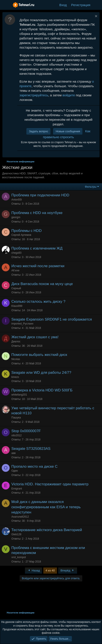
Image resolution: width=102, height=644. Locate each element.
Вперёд (68, 570)
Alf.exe (15, 270)
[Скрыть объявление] (96, 17)
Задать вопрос (39, 131)
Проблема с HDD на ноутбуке (37, 213)
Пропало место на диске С (34, 466)
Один (15, 471)
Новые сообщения (68, 131)
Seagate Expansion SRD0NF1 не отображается (52, 319)
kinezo (15, 377)
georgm (16, 217)
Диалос (16, 342)
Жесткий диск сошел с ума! (35, 337)
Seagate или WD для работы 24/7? (41, 373)
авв (13, 453)
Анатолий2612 (20, 517)
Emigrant (17, 489)
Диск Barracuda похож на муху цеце (42, 284)
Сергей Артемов (21, 235)
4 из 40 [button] (50, 570)
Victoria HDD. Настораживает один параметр (50, 484)
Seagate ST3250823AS (31, 449)
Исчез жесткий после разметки (38, 266)
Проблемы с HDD (26, 231)
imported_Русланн (22, 324)
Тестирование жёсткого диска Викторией (47, 530)
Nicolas (16, 359)
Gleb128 (16, 534)
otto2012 (17, 435)
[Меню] (6, 5)
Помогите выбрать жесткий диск (39, 355)
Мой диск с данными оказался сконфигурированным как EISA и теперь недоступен (46, 507)
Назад (33, 570)
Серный (16, 288)
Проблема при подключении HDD (40, 195)
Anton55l (17, 200)
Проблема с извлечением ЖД (37, 248)
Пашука (16, 418)
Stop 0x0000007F (26, 431)
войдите (69, 95)
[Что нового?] (97, 5)
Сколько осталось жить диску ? (38, 302)
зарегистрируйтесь (34, 95)
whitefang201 (19, 395)
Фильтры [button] (91, 187)
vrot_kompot (19, 557)
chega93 (16, 253)
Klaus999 (17, 306)
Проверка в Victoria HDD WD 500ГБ (42, 390)
